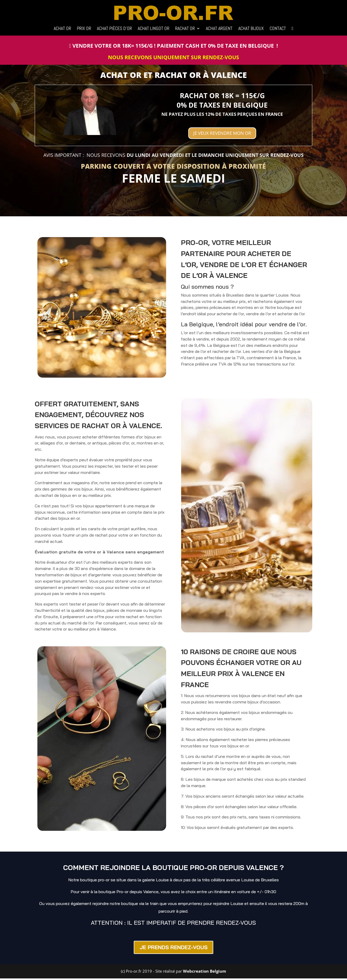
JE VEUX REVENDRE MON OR (222, 134)
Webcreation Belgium (205, 973)
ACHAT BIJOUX (251, 29)
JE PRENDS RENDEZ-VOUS (173, 949)
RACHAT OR (185, 29)
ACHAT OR (62, 29)
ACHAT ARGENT (219, 29)
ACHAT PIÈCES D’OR (114, 29)
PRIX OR (84, 29)
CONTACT (278, 29)
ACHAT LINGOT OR (153, 29)
